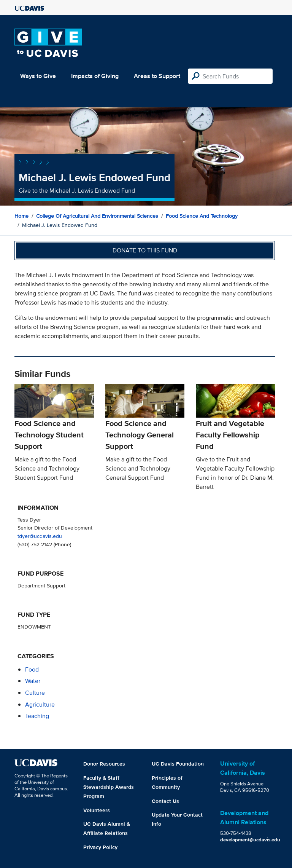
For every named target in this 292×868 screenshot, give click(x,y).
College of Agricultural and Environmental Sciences (97, 216)
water (33, 681)
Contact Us (165, 801)
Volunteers (97, 810)
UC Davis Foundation (178, 764)
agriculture (40, 704)
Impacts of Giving (95, 76)
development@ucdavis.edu (250, 840)
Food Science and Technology (202, 216)
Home (21, 216)
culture (35, 693)
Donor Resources (104, 764)
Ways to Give (38, 76)
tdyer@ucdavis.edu (40, 536)
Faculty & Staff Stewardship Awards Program (109, 787)
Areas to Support (157, 76)
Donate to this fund (145, 250)
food (32, 669)
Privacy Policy (100, 847)
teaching (37, 716)
